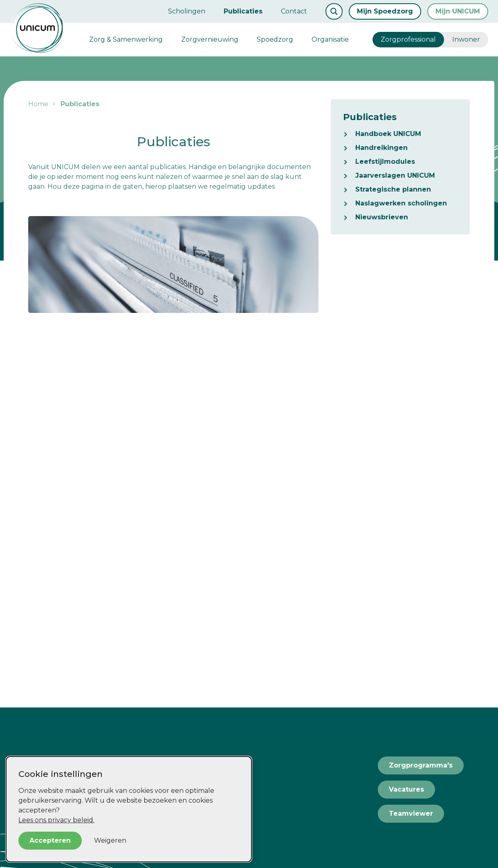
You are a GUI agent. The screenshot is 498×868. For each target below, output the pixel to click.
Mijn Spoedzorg (385, 11)
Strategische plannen (393, 189)
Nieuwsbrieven (382, 217)
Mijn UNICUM (458, 11)
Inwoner (466, 39)
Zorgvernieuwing (210, 39)
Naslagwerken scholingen (401, 203)
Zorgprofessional (408, 39)
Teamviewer (411, 813)
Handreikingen (381, 148)
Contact (294, 11)
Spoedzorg (275, 39)
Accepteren (50, 840)
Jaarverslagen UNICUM (395, 175)
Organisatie (330, 39)
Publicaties (243, 11)
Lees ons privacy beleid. (56, 820)
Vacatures (406, 789)
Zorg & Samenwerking (126, 39)
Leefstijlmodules (385, 162)
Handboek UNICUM (388, 134)
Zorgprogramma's (421, 765)
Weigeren (110, 840)
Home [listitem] (38, 104)
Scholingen (187, 11)
